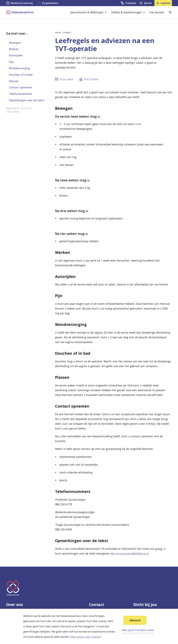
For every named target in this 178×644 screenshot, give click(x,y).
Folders (67, 32)
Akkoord (135, 620)
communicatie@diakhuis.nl (132, 553)
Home (58, 32)
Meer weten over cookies (85, 637)
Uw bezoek (157, 12)
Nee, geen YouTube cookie (138, 630)
